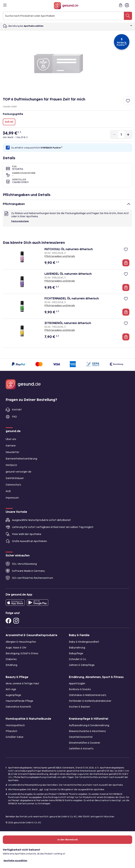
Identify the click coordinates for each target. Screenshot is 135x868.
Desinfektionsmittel (81, 737)
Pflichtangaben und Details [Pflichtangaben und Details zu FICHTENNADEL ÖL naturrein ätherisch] (60, 306)
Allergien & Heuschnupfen (21, 642)
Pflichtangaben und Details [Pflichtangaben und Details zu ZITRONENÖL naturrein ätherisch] (60, 330)
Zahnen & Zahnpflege (82, 665)
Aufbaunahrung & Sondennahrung (89, 725)
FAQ (14, 417)
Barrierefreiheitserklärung (21, 459)
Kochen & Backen (79, 707)
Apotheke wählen (78, 26)
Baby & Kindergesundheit (84, 642)
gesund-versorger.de (18, 472)
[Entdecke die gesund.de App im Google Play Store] (38, 603)
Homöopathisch (15, 725)
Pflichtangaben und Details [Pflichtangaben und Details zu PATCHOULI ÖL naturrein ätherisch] (60, 256)
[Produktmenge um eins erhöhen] (128, 135)
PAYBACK (11, 465)
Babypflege (76, 653)
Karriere (11, 446)
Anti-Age (11, 689)
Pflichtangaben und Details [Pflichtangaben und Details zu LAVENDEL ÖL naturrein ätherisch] (60, 281)
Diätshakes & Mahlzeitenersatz (88, 695)
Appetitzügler (77, 684)
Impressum (12, 498)
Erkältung (11, 665)
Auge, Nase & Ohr (16, 648)
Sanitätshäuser (15, 478)
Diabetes (11, 659)
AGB (8, 491)
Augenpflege (13, 695)
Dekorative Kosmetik (18, 707)
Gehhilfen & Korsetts (81, 749)
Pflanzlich (11, 731)
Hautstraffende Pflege (19, 701)
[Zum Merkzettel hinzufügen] (128, 101)
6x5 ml (9, 122)
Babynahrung (77, 648)
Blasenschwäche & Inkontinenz (87, 731)
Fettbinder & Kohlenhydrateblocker (90, 701)
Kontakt (17, 410)
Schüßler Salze (15, 737)
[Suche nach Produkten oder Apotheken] (128, 16)
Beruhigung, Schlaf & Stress (22, 653)
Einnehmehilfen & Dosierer (85, 743)
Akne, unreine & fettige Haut (22, 684)
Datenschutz (13, 485)
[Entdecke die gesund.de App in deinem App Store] (15, 603)
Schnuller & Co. (78, 659)
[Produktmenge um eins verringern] (114, 135)
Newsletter (12, 452)
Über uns (11, 439)
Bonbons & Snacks (80, 689)
